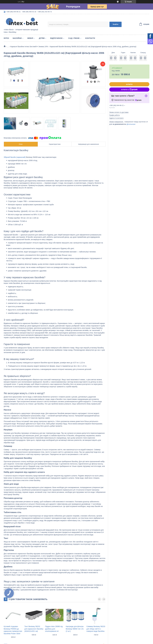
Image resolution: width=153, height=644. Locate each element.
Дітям (42, 38)
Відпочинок (56, 38)
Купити (129, 84)
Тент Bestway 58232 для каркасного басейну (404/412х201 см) (34, 629)
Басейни (17, 38)
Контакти (90, 38)
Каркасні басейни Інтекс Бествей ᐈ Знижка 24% (29, 47)
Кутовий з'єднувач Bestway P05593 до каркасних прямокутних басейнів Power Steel (13, 630)
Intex (6, 38)
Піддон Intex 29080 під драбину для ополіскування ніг (54, 629)
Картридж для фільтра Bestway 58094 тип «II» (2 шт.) (75, 629)
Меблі (30, 38)
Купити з (129, 90)
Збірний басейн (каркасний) (15, 157)
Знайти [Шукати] (115, 24)
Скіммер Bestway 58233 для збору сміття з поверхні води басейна (96, 629)
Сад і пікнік (74, 38)
